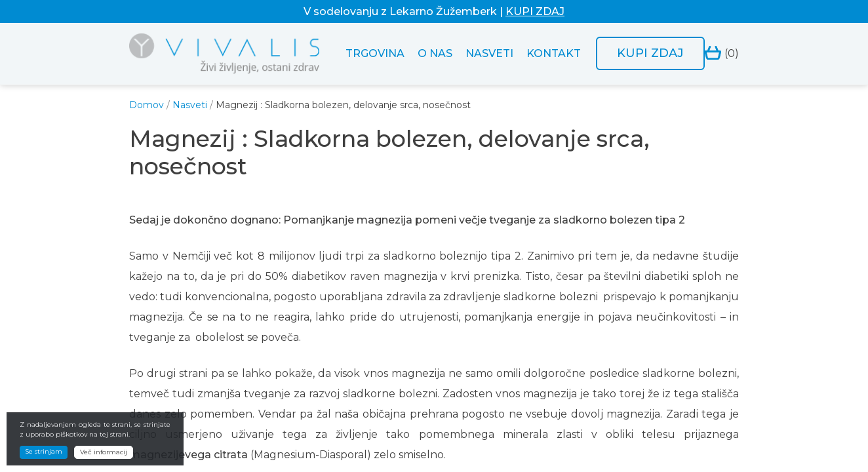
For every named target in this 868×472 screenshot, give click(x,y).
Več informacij (104, 452)
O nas (435, 53)
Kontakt (554, 53)
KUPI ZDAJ (535, 11)
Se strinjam (44, 451)
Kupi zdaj (650, 53)
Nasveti (489, 53)
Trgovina (375, 53)
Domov (147, 105)
